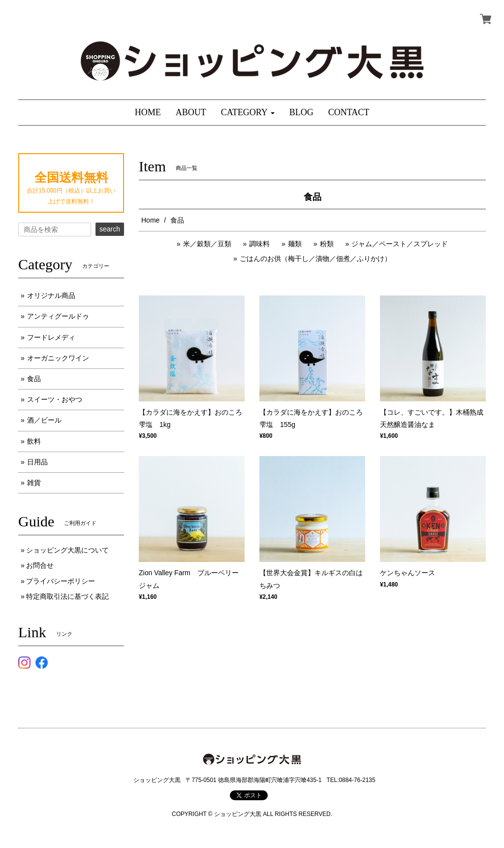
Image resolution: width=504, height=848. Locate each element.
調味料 (259, 244)
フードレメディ (51, 337)
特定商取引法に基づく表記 (67, 596)
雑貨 (34, 483)
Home (150, 220)
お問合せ (40, 565)
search (110, 229)
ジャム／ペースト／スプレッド (400, 244)
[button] (248, 113)
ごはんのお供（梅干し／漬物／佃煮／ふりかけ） (315, 259)
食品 (34, 379)
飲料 (34, 441)
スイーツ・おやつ (55, 399)
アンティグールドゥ (58, 316)
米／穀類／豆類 (207, 244)
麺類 (295, 244)
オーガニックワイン (58, 358)
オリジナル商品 (51, 295)
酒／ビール (44, 420)
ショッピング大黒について (67, 550)
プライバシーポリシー (61, 581)
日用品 (37, 462)
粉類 (327, 244)
